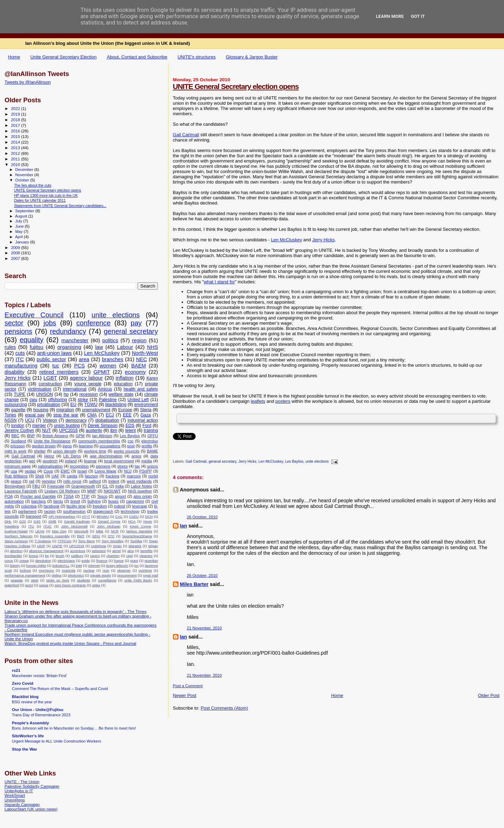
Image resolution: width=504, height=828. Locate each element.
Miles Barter (194, 584)
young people (88, 384)
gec (32, 461)
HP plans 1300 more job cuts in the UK (46, 195)
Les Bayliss (295, 462)
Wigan (153, 546)
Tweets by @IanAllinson (28, 82)
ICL (105, 486)
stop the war (66, 415)
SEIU (96, 536)
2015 (16, 136)
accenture (78, 551)
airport (120, 496)
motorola (69, 570)
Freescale (56, 486)
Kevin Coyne (141, 526)
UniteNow (99, 546)
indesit (119, 506)
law (99, 347)
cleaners (146, 556)
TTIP (85, 496)
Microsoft (81, 531)
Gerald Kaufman (77, 521)
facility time (76, 506)
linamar (90, 461)
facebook (52, 506)
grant (134, 561)
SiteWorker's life (28, 736)
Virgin (117, 546)
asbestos (99, 551)
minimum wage (18, 466)
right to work (15, 451)
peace (16, 481)
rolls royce (72, 481)
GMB (52, 521)
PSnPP (146, 471)
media (147, 461)
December (25, 170)
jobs (50, 323)
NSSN (10, 420)
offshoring (57, 400)
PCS (79, 366)
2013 (16, 148)
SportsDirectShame (137, 536)
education (123, 384)
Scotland (18, 441)
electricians (66, 561)
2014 (16, 142)
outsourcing (16, 405)
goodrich (50, 461)
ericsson (18, 446)
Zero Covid (23, 683)
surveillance (107, 580)
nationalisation (50, 466)
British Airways (55, 436)
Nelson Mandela (139, 531)
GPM (80, 436)
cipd (129, 556)
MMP (92, 491)
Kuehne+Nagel (16, 531)
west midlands (139, 481)
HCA (132, 521)
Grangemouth (83, 486)
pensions (18, 331)
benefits (146, 551)
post (131, 446)
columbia (29, 506)
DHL (8, 521)
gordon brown (44, 446)
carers (95, 556)
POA (9, 496)
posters (283, 401)
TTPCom (65, 541)
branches (113, 359)
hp (66, 394)
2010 (16, 164)
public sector (51, 359)
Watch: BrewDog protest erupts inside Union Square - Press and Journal (70, 643)
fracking (113, 476)
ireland (71, 461)
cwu (33, 400)
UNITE (57, 546)
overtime (145, 570)
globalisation (107, 420)
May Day (59, 531)
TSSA (68, 496)
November (25, 175)
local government (119, 461)
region (139, 340)
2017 (16, 125)
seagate (17, 580)
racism (50, 511)
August (22, 216)
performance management (25, 575)
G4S (37, 521)
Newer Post (185, 695)
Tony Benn (86, 541)
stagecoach (103, 511)
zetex (96, 585)
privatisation (49, 405)
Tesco (102, 496)
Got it (418, 16)
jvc (136, 565)
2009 (16, 247)
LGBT (50, 378)
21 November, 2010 (204, 628)
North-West (145, 353)
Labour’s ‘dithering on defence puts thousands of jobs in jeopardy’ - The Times (75, 611)
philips (56, 575)
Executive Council (34, 315)
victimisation (40, 389)
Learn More (390, 16)
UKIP (41, 546)
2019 (16, 114)
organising (69, 347)
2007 (16, 258)
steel (34, 580)
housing (41, 410)
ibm (114, 430)
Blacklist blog (25, 696)
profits (147, 446)
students (83, 580)
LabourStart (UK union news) (31, 809)
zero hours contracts (70, 585)
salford (95, 481)
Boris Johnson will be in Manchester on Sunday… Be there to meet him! (74, 728)
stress (122, 466)
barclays (39, 501)
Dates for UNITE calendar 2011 (40, 200)
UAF (55, 476)
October (23, 180)
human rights (36, 565)
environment (146, 405)
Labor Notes (142, 486)
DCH (149, 516)
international (75, 389)
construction (50, 384)
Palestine (108, 400)
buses (113, 501)
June (20, 226)
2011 (16, 159)
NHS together (140, 491)
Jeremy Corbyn (19, 430)
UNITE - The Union (22, 782)
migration (65, 410)
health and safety (141, 389)
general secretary (223, 462)
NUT (46, 430)
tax (137, 466)
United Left (138, 400)
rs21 (16, 670)
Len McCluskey (286, 240)
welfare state (121, 394)
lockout (25, 570)
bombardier (13, 556)
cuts (20, 353)
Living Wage (105, 471)
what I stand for (219, 282)
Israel (82, 471)
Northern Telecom (19, 536)
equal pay (35, 415)
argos (136, 456)
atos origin (142, 496)
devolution (43, 561)
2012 (16, 153)
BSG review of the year (32, 702)
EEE (127, 415)
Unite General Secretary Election (64, 57)
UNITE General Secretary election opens (236, 86)
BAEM (139, 366)
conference (93, 323)
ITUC (47, 526)
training (151, 430)
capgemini (135, 501)
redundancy (68, 331)
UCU (30, 420)
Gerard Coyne (109, 521)
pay (136, 323)
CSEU (134, 516)
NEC (142, 359)
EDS (130, 426)
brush (60, 556)
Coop (48, 471)
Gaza (146, 415)
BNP (31, 436)
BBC (15, 436)
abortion (16, 551)
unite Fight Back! (138, 580)
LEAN (40, 531)
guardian (151, 561)
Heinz (49, 456)
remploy (49, 481)
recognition (79, 466)
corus (9, 561)
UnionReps (15, 800)
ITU (31, 526)
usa (14, 471)
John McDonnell (74, 526)
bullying (94, 501)
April (19, 237)
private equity (101, 575)
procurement (127, 575)
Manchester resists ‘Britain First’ (40, 676)
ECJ (110, 415)
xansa (44, 585)
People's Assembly (55, 536)
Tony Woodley (113, 541)
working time (95, 451)
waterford (12, 585)
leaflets (258, 401)
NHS (152, 347)
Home (14, 57)
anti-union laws (54, 353)
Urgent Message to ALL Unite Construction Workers (57, 741)
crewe (24, 561)
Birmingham (15, 486)
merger (39, 426)
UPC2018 (77, 546)
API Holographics (62, 516)
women (108, 366)
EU (73, 405)
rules (10, 347)
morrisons (46, 570)
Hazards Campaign (22, 804)
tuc (56, 366)
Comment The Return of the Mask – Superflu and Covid (60, 689)
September (26, 211)
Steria (146, 410)
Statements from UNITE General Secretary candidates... (60, 206)
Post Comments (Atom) (224, 708)
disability (15, 372)
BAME (152, 451)
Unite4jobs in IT (19, 791)
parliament (27, 511)
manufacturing (21, 366)
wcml (29, 585)
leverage (140, 506)
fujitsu (37, 347)
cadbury (77, 556)
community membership (99, 441)
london (18, 426)
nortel (153, 476)
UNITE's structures (197, 57)
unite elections (317, 462)
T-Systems (43, 541)
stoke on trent (58, 580)
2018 (16, 120)
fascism (91, 476)
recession (89, 394)
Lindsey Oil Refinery (62, 491)
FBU (36, 486)
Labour (125, 347)
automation (14, 501)
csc (131, 441)
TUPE (19, 394)
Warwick (135, 546)
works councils (127, 451)
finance (102, 561)
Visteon (50, 420)
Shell (40, 476)
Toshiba (136, 541)
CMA (92, 415)
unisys (153, 466)
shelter (40, 451)
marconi (134, 476)
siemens (103, 466)
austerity (94, 430)
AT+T (86, 516)
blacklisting (116, 405)
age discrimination (106, 456)
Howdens (12, 526)
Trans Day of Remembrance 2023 (41, 715)
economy (135, 372)
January (23, 242)
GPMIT (102, 372)
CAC (119, 516)
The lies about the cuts (33, 185)
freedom (100, 506)
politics (110, 340)
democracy (76, 420)
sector (14, 323)
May (20, 232)
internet (94, 565)
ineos (67, 446)
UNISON (44, 394)
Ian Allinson (102, 436)
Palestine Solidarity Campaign (32, 786)
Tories (10, 415)
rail (32, 481)
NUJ (128, 471)
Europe (125, 410)
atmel (117, 551)
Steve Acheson (16, 541)
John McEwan (109, 526)
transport (34, 516)
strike (83, 400)
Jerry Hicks (323, 240)
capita (72, 476)
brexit (75, 501)
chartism (113, 556)
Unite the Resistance (52, 441)
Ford (147, 426)
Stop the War (24, 749)
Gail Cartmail (186, 135)
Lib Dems (72, 456)
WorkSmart (15, 795)
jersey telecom (117, 565)
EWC (65, 471)
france (119, 561)
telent (131, 430)
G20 (23, 521)
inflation (125, 378)
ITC (20, 359)
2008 (16, 253)
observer (124, 570)
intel (79, 565)
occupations (110, 446)
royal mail (151, 575)
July (19, 221)
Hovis (148, 521)
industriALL (61, 565)
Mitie (100, 531)
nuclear (89, 570)
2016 (16, 131)
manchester (75, 340)
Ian (184, 526)
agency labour (86, 378)
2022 (16, 108)
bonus (33, 556)
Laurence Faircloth (21, 491)
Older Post (489, 695)
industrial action (143, 420)
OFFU (153, 436)
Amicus (105, 389)
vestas (30, 471)
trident (114, 481)
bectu (58, 501)
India (119, 486)
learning (86, 446)
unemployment (96, 410)
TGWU (91, 405)
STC (111, 536)
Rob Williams (16, 476)
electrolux (150, 441)
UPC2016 (69, 430)
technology (130, 511)
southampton (74, 511)
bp (47, 556)
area (84, 359)
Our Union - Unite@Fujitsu (38, 709)
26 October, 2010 (202, 517)
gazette (18, 410)
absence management (46, 551)
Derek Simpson (103, 426)
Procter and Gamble (38, 496)
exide (86, 561)
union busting (67, 426)
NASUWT (112, 491)
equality (31, 340)
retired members (59, 372)
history (15, 565)
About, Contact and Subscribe (137, 57)
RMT (81, 536)
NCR (115, 531)
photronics (76, 575)
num (106, 570)
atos (131, 551)
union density (65, 451)
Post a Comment (188, 686)
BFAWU (103, 516)
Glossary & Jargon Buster (252, 57)
